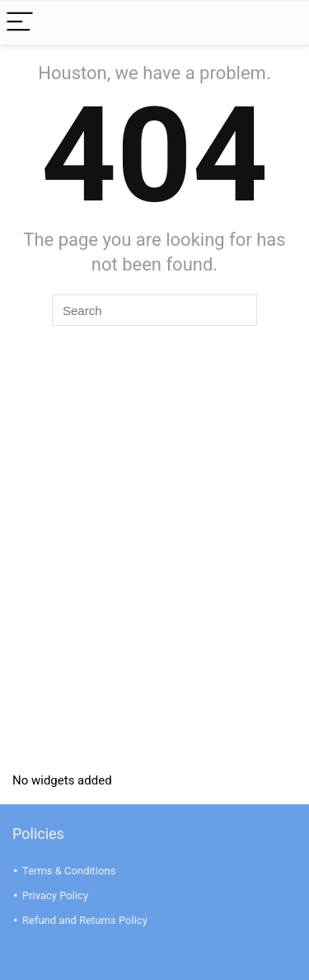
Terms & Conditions (69, 871)
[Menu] (20, 23)
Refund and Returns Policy (85, 920)
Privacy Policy (55, 895)
